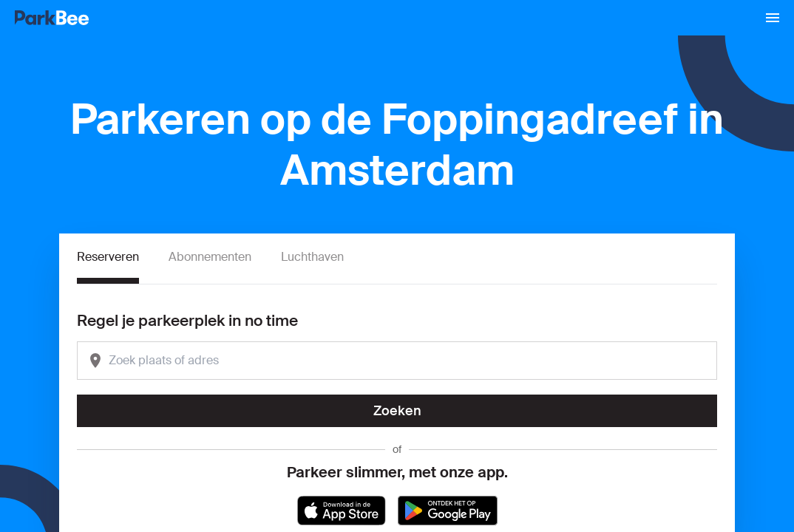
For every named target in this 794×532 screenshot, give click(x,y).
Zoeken (397, 411)
